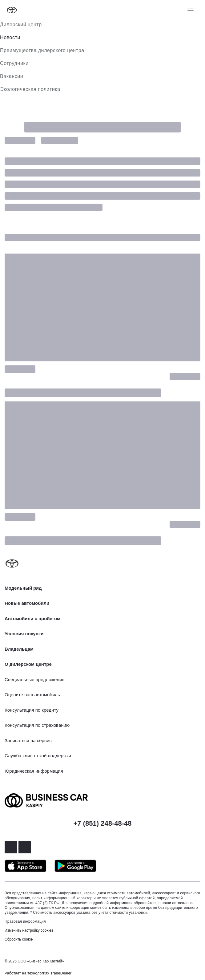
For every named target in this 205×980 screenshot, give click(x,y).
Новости (10, 37)
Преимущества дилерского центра (42, 50)
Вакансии (12, 76)
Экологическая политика (30, 89)
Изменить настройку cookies (29, 930)
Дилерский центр (21, 24)
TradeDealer (61, 973)
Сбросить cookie (19, 939)
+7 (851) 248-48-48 (103, 823)
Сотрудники (14, 63)
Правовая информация (25, 921)
